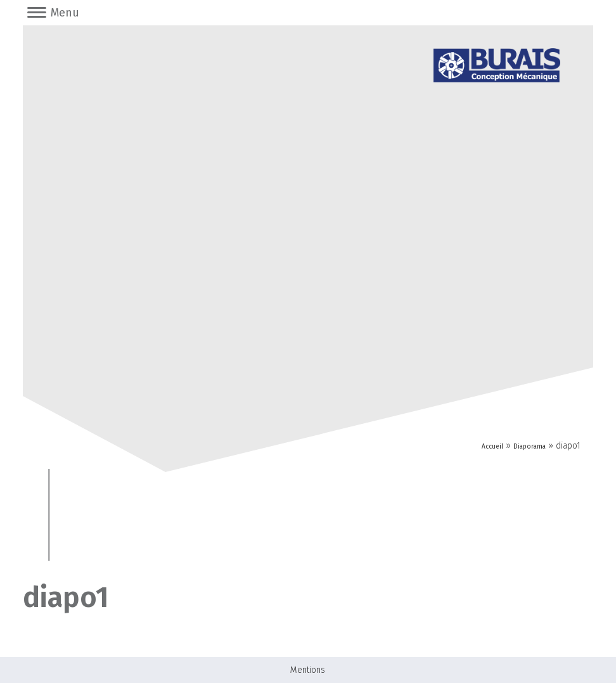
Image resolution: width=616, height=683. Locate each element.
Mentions (308, 670)
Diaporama (529, 447)
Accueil (492, 447)
